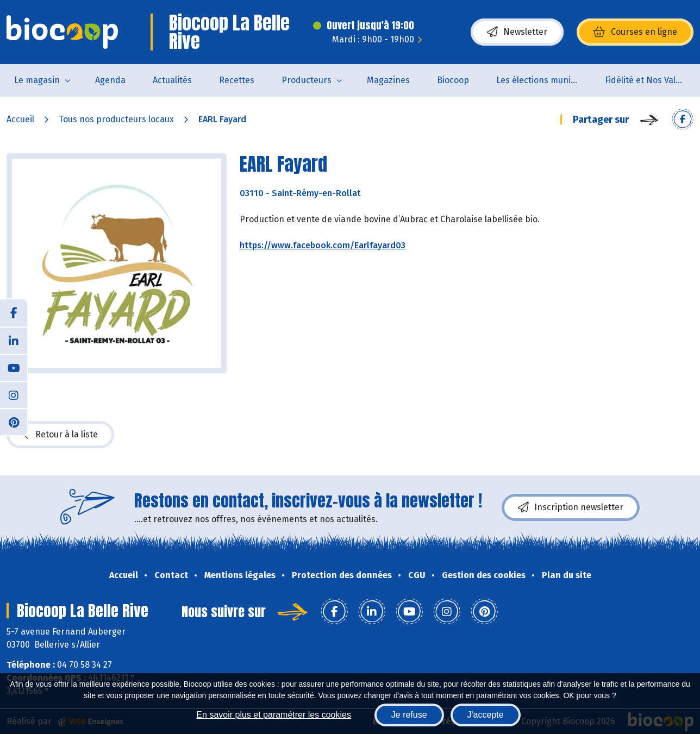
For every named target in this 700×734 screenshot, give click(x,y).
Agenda (110, 80)
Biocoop (453, 80)
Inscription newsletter (571, 507)
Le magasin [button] (37, 80)
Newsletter (517, 32)
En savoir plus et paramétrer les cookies (274, 715)
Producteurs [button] (307, 80)
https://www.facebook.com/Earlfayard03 (323, 245)
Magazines (388, 80)
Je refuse (409, 715)
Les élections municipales (544, 80)
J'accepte (486, 715)
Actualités (172, 80)
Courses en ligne (635, 32)
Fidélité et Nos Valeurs (649, 80)
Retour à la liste (60, 435)
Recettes (237, 80)
